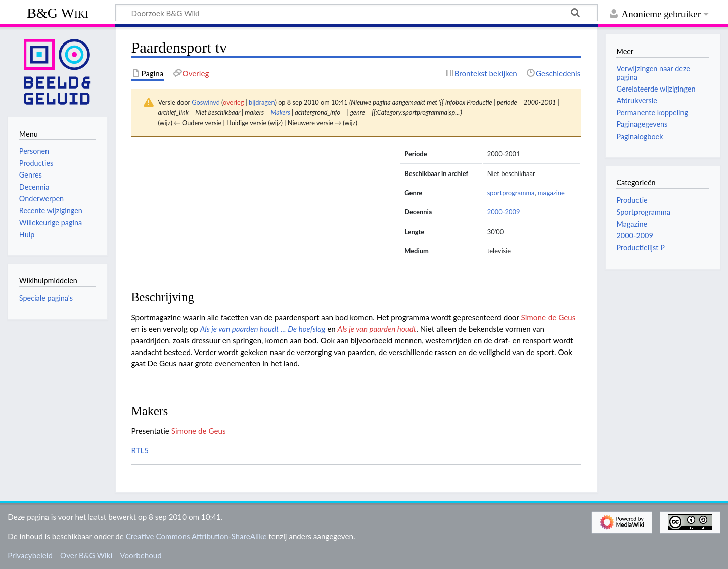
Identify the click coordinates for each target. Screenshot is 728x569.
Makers (280, 112)
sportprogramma (511, 193)
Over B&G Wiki (86, 555)
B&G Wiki (58, 13)
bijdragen (262, 102)
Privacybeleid (30, 555)
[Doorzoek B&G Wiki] (356, 13)
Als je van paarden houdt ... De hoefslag (263, 329)
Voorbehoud (141, 555)
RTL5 (140, 450)
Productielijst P (640, 248)
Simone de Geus (549, 317)
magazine (551, 193)
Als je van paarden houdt (377, 329)
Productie (632, 200)
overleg (233, 102)
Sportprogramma (643, 212)
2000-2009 (504, 212)
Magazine (632, 224)
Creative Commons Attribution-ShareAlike (196, 536)
